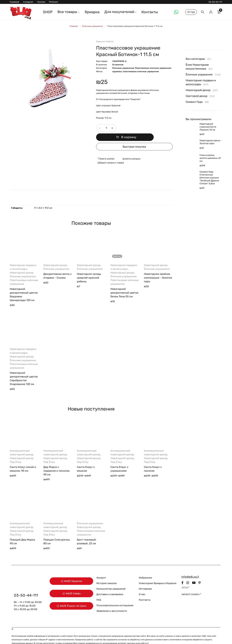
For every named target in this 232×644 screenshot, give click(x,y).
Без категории (195, 59)
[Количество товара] (106, 128)
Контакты (145, 592)
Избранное (145, 570)
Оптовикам (145, 581)
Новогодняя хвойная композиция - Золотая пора (158, 270)
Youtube (41, 2)
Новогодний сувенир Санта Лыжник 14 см (208, 127)
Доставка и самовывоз (110, 587)
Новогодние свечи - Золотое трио (211, 142)
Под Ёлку (16, 454)
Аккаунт (101, 570)
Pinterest (53, 2)
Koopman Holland (105, 41)
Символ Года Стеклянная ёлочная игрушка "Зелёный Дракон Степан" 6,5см (209, 178)
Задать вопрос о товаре (112, 155)
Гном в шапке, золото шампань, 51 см (210, 158)
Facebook (15, 2)
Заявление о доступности (112, 603)
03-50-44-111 (215, 2)
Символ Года (194, 102)
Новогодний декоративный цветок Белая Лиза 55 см (124, 285)
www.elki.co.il (142, 636)
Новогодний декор (22, 265)
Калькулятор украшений (111, 581)
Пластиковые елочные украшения (153, 68)
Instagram (28, 2)
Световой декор (197, 96)
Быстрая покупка (134, 139)
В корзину (146, 128)
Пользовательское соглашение (115, 598)
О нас (142, 587)
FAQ (99, 592)
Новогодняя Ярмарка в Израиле (158, 576)
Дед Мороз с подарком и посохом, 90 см (57, 463)
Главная (74, 26)
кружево (117, 71)
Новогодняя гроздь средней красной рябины (89, 270)
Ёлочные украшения (93, 26)
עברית (191, 12)
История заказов (106, 576)
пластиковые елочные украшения (141, 71)
